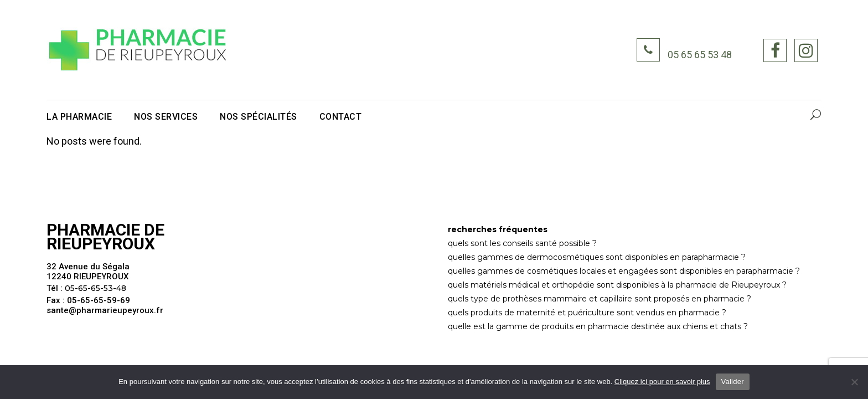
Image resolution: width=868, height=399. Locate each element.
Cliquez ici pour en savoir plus (662, 382)
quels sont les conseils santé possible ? (522, 243)
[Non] (854, 382)
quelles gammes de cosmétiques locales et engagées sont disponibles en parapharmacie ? (624, 271)
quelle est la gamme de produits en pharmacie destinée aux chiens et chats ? (598, 326)
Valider (733, 382)
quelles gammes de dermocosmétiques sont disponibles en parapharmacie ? (597, 257)
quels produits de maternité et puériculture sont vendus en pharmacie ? (587, 313)
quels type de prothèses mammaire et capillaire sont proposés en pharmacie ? (600, 299)
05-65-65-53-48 (95, 288)
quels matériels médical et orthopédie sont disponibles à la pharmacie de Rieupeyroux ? (617, 285)
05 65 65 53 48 (700, 55)
